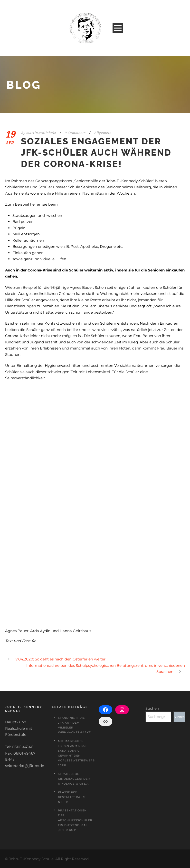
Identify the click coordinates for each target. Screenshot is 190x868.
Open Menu (118, 28)
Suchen (152, 708)
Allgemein (103, 133)
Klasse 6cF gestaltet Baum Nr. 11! (72, 797)
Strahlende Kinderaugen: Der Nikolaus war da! (74, 779)
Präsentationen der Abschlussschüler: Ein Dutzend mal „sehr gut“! (76, 820)
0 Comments (75, 133)
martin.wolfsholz (41, 133)
